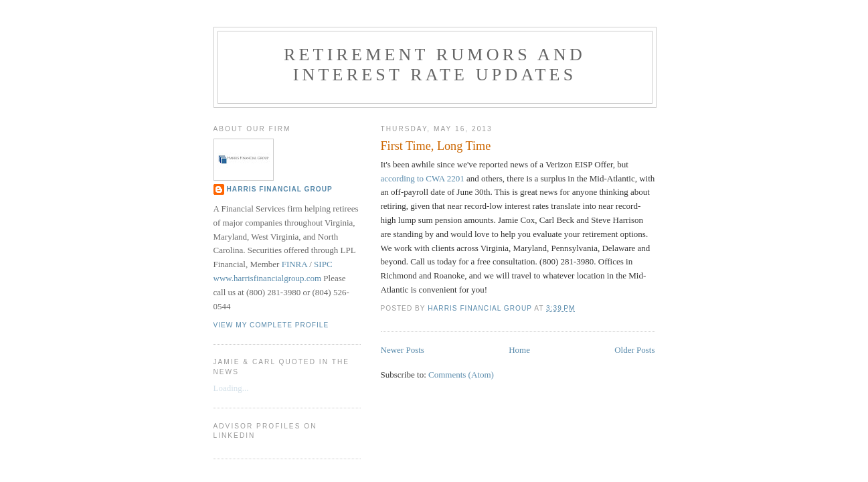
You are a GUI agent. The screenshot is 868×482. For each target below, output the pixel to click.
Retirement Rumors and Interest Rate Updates (435, 65)
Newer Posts (403, 350)
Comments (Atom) (461, 375)
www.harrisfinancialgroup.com (268, 278)
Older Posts (634, 350)
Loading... (231, 388)
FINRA (294, 264)
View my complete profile (271, 325)
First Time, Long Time (436, 146)
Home (519, 350)
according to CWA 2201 (423, 178)
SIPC (323, 264)
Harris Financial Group (280, 189)
